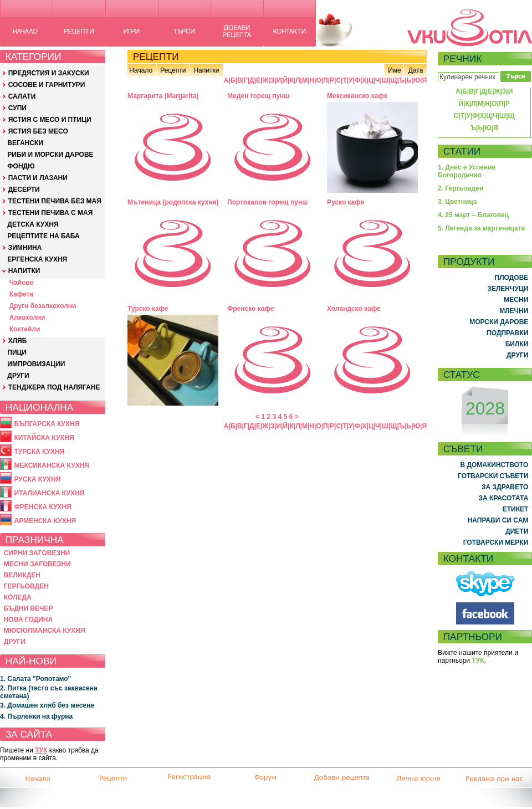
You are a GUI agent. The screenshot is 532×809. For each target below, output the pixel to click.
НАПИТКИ (24, 271)
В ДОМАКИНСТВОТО (494, 465)
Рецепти (173, 70)
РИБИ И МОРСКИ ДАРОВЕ (50, 155)
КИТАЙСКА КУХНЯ (44, 438)
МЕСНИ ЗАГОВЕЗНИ (37, 564)
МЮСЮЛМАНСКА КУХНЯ (45, 631)
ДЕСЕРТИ (24, 190)
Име (395, 70)
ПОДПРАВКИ (507, 333)
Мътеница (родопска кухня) (173, 202)
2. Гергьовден (461, 188)
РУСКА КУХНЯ (37, 479)
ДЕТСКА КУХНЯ (33, 224)
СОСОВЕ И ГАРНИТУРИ (47, 85)
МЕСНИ (516, 300)
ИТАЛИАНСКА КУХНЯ (49, 493)
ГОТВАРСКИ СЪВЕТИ (493, 476)
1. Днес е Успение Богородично (467, 171)
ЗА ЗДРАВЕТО (505, 487)
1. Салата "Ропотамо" (35, 679)
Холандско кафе (354, 309)
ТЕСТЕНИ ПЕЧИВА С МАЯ (51, 213)
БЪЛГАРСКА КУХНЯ (47, 424)
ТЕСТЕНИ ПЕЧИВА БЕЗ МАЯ (55, 201)
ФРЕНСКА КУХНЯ (42, 507)
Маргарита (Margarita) (163, 96)
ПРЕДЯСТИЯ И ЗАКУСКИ (49, 73)
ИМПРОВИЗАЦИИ (36, 364)
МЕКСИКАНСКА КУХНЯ (52, 465)
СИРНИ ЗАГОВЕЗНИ (37, 553)
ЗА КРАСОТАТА (504, 498)
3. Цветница (457, 202)
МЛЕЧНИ (514, 311)
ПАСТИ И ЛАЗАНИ (38, 178)
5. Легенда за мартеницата (481, 228)
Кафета (22, 294)
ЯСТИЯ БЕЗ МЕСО (38, 131)
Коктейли (25, 329)
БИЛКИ (517, 344)
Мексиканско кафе (357, 96)
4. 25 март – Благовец (473, 215)
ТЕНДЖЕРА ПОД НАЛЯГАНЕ (54, 387)
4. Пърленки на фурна (36, 716)
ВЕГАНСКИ (25, 143)
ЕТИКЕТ (516, 509)
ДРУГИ (18, 376)
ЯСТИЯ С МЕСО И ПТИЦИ (50, 120)
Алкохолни (27, 318)
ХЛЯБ (18, 341)
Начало (141, 70)
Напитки (206, 70)
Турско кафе (148, 309)
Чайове (22, 283)
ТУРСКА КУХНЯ (39, 452)
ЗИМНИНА (25, 248)
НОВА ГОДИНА (28, 619)
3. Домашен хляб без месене (47, 705)
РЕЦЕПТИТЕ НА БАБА (43, 236)
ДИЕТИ (517, 531)
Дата (416, 70)
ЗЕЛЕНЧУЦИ (508, 289)
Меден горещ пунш (258, 96)
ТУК (41, 750)
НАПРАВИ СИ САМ (498, 520)
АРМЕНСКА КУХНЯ (45, 521)
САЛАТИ (22, 96)
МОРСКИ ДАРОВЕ (499, 322)
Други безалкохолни (43, 306)
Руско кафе (346, 202)
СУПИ (17, 108)
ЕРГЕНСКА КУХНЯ (37, 259)
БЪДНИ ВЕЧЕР (29, 608)
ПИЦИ (17, 352)
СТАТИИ (462, 151)
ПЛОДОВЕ (512, 278)
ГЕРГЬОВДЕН (26, 586)
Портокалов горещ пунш (267, 202)
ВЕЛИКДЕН (22, 575)
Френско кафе (250, 309)
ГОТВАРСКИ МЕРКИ (496, 542)
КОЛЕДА (18, 597)
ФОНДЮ (21, 166)
